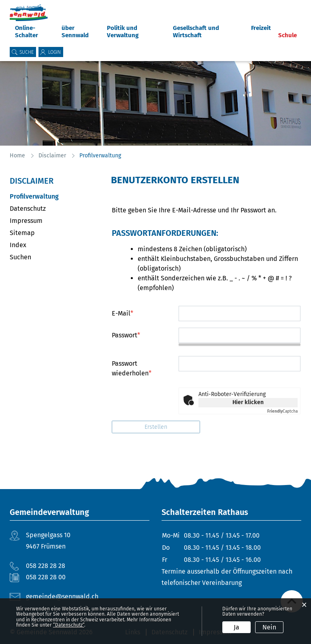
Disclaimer (32, 181)
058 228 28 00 (46, 577)
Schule (288, 35)
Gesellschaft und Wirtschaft (196, 32)
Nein (269, 627)
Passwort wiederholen (132, 368)
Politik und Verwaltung (123, 32)
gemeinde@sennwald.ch (62, 596)
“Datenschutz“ (69, 625)
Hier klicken (248, 402)
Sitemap (22, 233)
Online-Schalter (27, 32)
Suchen (20, 257)
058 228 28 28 (46, 566)
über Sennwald (75, 32)
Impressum (26, 221)
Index (18, 245)
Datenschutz (28, 209)
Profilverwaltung (53, 196)
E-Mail (122, 313)
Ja (236, 627)
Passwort (126, 335)
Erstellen (156, 427)
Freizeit (261, 28)
